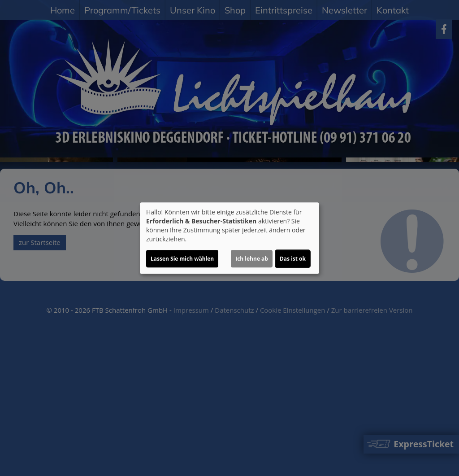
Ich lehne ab (252, 259)
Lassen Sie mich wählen (182, 259)
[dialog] (229, 238)
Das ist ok (293, 259)
